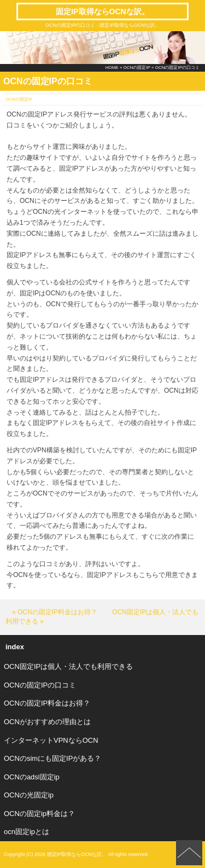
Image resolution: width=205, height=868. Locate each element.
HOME (112, 68)
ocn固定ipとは (27, 832)
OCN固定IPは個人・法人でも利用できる (68, 666)
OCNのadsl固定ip (32, 777)
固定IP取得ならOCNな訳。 (102, 11)
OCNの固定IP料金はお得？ (47, 703)
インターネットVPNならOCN (51, 740)
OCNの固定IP (137, 68)
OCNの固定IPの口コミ (40, 685)
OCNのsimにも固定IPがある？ (52, 758)
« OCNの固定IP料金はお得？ (55, 612)
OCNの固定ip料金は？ (39, 814)
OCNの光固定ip (29, 795)
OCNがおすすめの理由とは (47, 722)
